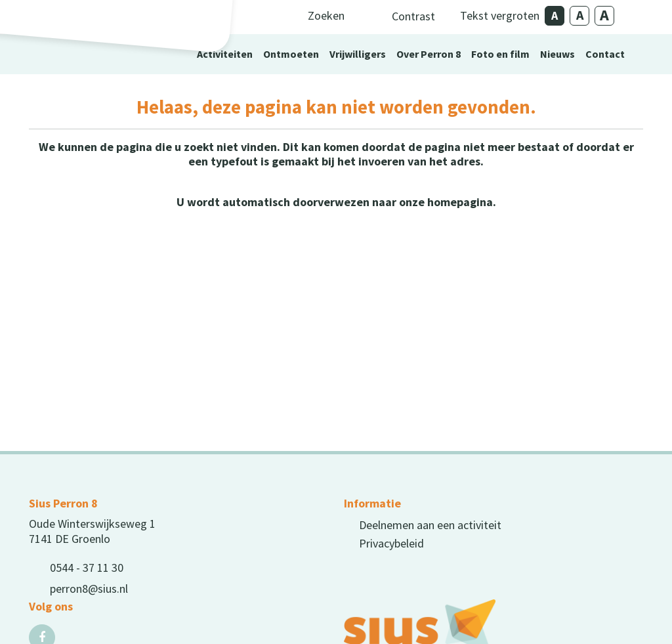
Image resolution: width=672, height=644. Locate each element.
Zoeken (326, 15)
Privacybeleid (391, 543)
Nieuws (557, 54)
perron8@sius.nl (89, 589)
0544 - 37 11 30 (87, 568)
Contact (605, 54)
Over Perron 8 (429, 54)
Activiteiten (225, 54)
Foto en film (500, 54)
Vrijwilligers (358, 54)
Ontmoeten (291, 54)
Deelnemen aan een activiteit (430, 525)
